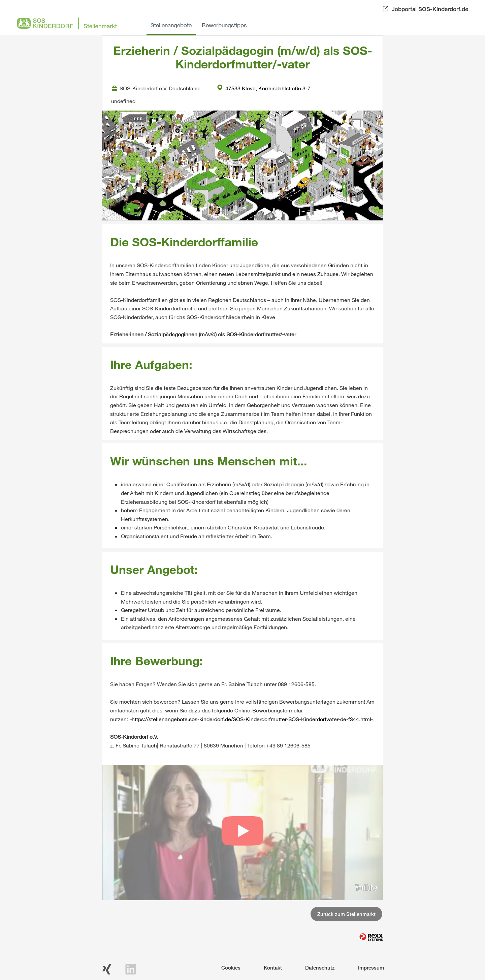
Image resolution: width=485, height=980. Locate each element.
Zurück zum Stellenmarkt (346, 914)
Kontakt (273, 968)
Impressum (371, 968)
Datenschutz (320, 968)
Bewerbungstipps (224, 25)
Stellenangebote (171, 25)
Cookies (231, 968)
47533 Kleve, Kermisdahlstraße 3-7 (264, 88)
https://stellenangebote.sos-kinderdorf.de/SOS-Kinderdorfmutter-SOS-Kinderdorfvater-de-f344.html (251, 719)
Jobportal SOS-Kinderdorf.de (430, 9)
